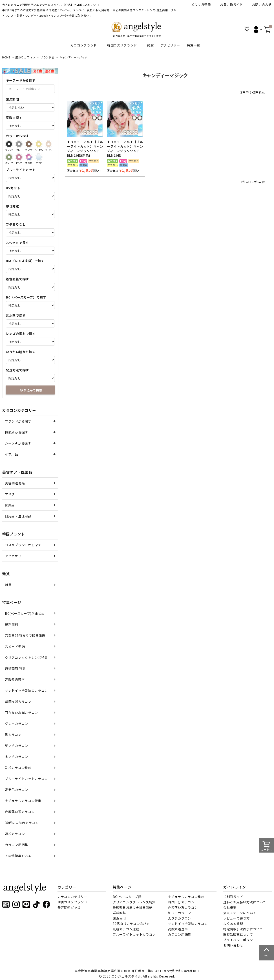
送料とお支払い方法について (245, 902)
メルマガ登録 (201, 4)
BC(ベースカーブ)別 (128, 897)
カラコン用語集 (17, 845)
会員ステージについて (240, 913)
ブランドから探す (18, 421)
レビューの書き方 (236, 918)
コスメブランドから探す (23, 545)
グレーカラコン (17, 724)
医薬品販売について (238, 934)
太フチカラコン (17, 757)
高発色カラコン (17, 790)
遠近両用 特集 (15, 668)
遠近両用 (119, 918)
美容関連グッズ (69, 907)
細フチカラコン (17, 746)
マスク (10, 494)
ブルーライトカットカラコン (26, 779)
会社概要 (230, 907)
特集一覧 (193, 45)
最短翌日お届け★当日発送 (133, 907)
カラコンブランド (84, 45)
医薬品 (10, 505)
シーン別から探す (18, 443)
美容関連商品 (15, 483)
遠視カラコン (15, 834)
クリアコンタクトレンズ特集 (26, 657)
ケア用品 (12, 454)
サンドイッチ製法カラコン (188, 924)
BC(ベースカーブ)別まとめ (25, 613)
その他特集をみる (18, 856)
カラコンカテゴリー (72, 897)
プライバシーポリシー (240, 940)
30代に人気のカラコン (22, 823)
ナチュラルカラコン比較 (186, 897)
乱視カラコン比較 (18, 768)
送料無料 (12, 624)
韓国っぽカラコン (18, 702)
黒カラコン (13, 735)
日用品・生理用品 (18, 516)
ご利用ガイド (233, 897)
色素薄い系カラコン (20, 812)
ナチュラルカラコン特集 (23, 801)
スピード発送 (15, 646)
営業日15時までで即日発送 (25, 635)
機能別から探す (17, 432)
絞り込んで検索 (31, 390)
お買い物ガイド (231, 4)
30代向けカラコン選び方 (131, 924)
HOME (6, 57)
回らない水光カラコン (21, 713)
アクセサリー (170, 45)
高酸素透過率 (15, 679)
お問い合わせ (262, 4)
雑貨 (150, 45)
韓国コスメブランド (122, 45)
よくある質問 (233, 924)
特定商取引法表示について (243, 929)
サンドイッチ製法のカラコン (26, 690)
